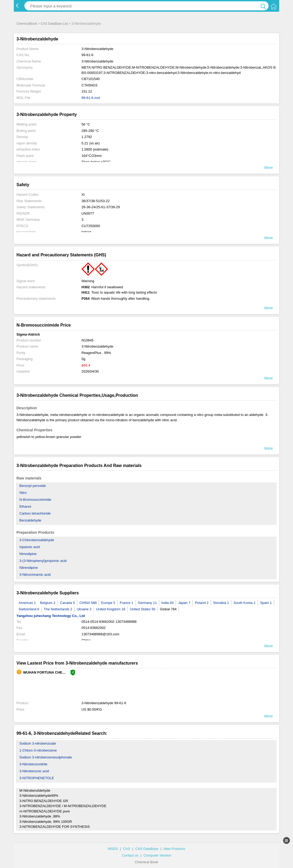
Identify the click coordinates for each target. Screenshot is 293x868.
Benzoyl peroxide (33, 486)
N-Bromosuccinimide (35, 500)
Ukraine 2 (84, 609)
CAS (127, 849)
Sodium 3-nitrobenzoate (38, 743)
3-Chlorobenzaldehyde (37, 540)
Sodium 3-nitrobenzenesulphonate (46, 757)
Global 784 (168, 609)
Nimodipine (28, 554)
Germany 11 (147, 603)
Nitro (23, 493)
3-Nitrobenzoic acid (34, 771)
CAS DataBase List (54, 24)
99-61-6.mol (91, 98)
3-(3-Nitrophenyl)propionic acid (43, 561)
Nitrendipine (29, 568)
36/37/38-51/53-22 (96, 201)
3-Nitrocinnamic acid (35, 575)
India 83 (167, 603)
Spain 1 (266, 603)
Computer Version (157, 855)
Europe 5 (108, 603)
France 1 (126, 603)
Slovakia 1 (221, 603)
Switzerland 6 (29, 609)
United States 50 (143, 609)
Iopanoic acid (30, 547)
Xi (83, 195)
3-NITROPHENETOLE (37, 778)
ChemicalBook (27, 24)
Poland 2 (202, 603)
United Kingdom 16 (111, 609)
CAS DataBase (147, 849)
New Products (174, 849)
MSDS (113, 849)
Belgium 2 (48, 603)
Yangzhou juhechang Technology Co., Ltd (51, 616)
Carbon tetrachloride (35, 513)
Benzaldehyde (30, 520)
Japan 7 (184, 603)
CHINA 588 (88, 603)
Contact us (130, 855)
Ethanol (25, 506)
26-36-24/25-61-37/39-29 (101, 207)
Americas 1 (27, 603)
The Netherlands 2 (58, 609)
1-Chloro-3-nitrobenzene (38, 750)
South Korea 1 (245, 603)
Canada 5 (67, 603)
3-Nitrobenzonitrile (33, 764)
